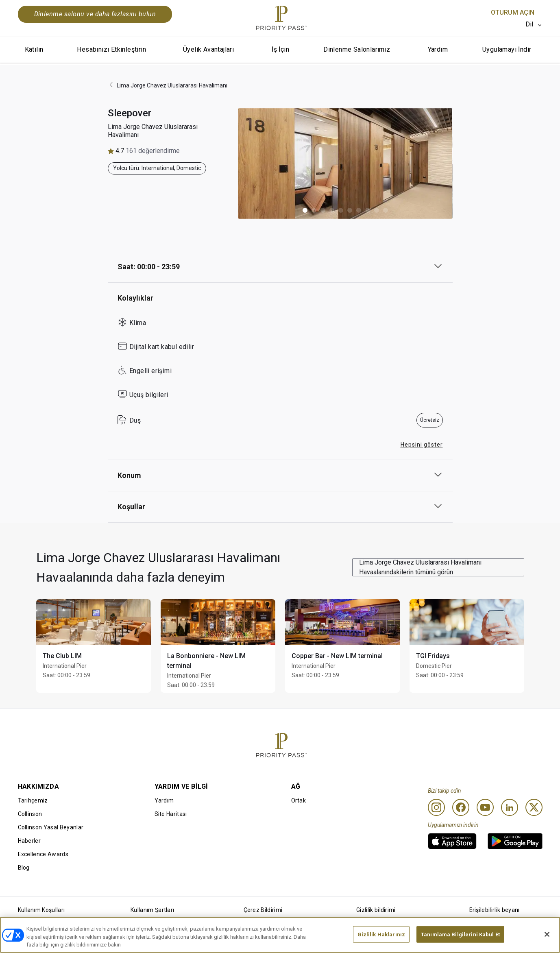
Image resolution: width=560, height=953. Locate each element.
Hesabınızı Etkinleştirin (111, 49)
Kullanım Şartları (152, 910)
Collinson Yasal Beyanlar (51, 827)
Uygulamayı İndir (507, 49)
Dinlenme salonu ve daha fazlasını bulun (95, 14)
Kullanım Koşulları (41, 910)
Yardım (438, 49)
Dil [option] (529, 24)
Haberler (29, 841)
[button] (305, 210)
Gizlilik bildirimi (376, 910)
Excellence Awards (43, 854)
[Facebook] (461, 807)
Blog (24, 868)
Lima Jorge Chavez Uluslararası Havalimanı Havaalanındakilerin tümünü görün (420, 567)
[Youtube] (485, 807)
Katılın (34, 49)
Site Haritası (171, 814)
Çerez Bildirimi (263, 910)
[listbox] (534, 24)
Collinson (30, 814)
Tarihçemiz (33, 800)
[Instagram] (436, 807)
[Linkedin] (510, 807)
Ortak (299, 800)
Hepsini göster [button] (422, 445)
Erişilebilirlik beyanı (495, 910)
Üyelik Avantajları (208, 49)
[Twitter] (534, 807)
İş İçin (280, 49)
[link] (452, 841)
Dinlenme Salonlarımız (357, 49)
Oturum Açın (513, 12)
